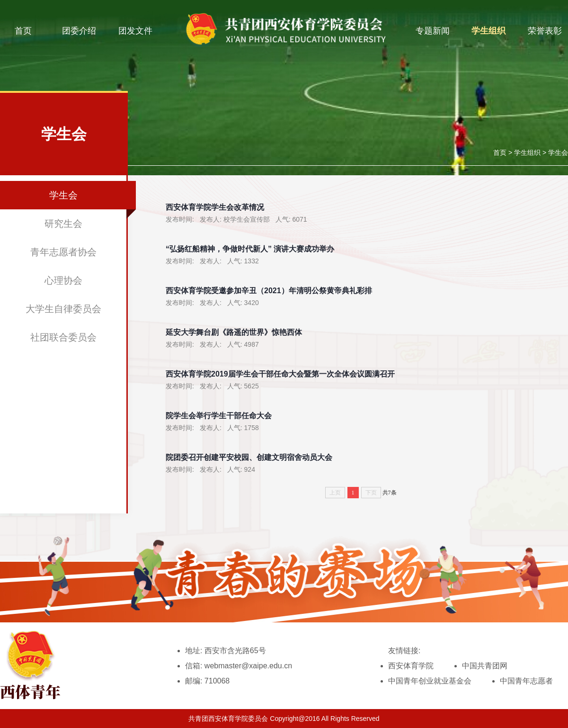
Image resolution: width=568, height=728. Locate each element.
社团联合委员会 (63, 337)
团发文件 (135, 31)
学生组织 (488, 31)
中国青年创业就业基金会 (430, 681)
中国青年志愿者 (526, 681)
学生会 (558, 153)
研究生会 (63, 224)
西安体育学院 (411, 666)
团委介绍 (79, 31)
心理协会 (63, 280)
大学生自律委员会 (63, 309)
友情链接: (404, 651)
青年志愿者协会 (63, 252)
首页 (23, 31)
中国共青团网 (485, 666)
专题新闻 (433, 31)
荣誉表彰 (545, 31)
